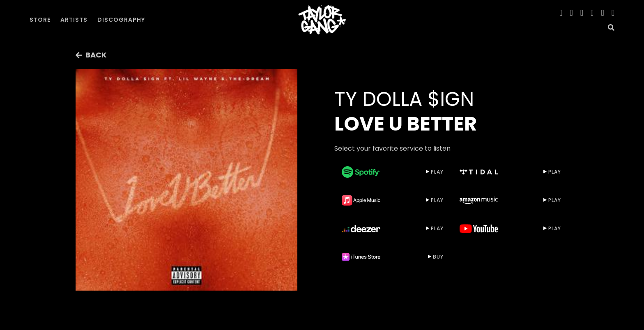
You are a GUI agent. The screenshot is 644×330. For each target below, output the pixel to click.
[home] (322, 20)
